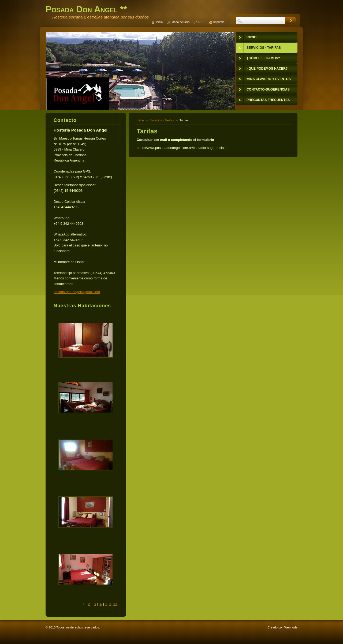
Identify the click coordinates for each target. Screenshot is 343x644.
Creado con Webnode (282, 627)
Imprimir (219, 22)
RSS (201, 22)
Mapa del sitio (180, 22)
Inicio (140, 120)
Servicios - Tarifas (162, 120)
